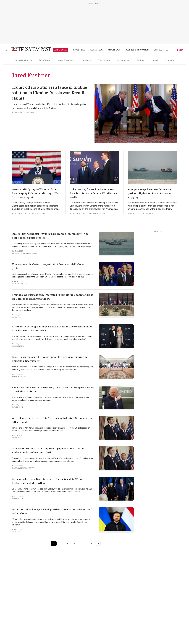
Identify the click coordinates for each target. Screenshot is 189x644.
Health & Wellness (66, 60)
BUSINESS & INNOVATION (137, 50)
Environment (104, 60)
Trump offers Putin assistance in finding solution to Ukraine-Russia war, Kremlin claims (49, 92)
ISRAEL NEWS (79, 50)
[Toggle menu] (6, 50)
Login (180, 50)
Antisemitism (124, 60)
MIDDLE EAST (114, 50)
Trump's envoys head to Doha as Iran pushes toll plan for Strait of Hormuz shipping (149, 193)
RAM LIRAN (18, 407)
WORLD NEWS (96, 50)
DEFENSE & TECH (162, 50)
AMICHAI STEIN (99, 213)
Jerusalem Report (23, 60)
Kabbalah (86, 60)
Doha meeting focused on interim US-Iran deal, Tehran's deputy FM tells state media (93, 193)
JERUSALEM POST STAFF (37, 213)
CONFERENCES (60, 50)
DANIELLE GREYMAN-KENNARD (26, 253)
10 (92, 543)
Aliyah (155, 60)
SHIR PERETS (19, 346)
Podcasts (141, 60)
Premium (170, 60)
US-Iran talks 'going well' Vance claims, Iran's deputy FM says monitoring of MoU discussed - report (36, 193)
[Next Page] (99, 543)
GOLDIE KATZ (19, 438)
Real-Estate (44, 60)
